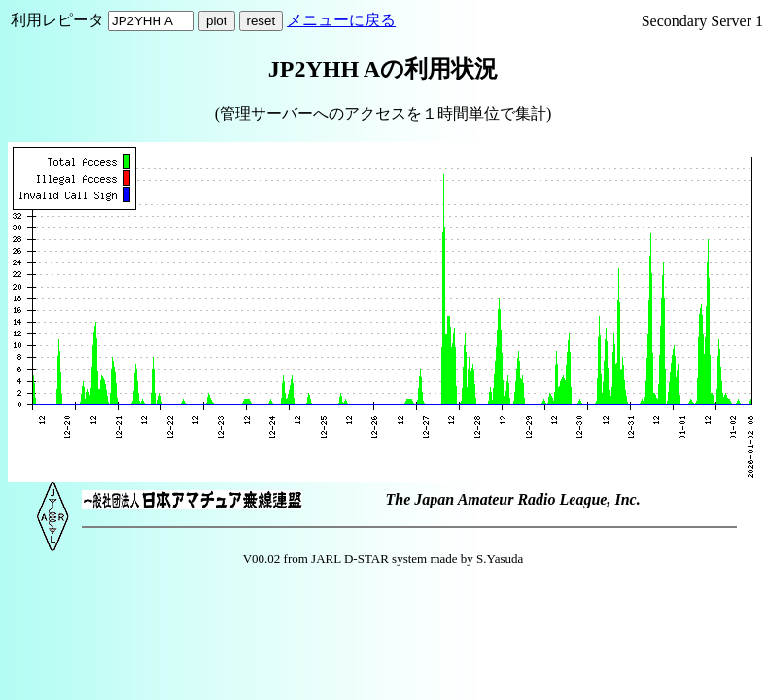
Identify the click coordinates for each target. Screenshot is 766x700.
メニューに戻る (341, 20)
